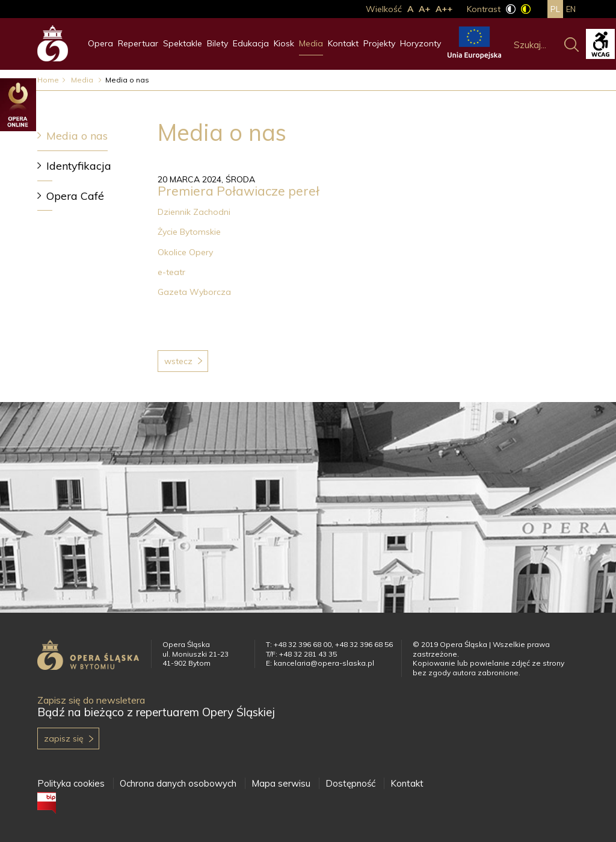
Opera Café (75, 196)
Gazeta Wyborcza (194, 292)
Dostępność (350, 783)
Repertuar (138, 43)
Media (311, 43)
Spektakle (183, 43)
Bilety (217, 43)
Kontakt (343, 43)
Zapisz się (64, 738)
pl (555, 9)
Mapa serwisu (281, 783)
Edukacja (251, 43)
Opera (100, 43)
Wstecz (178, 361)
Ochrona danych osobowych (178, 783)
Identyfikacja (79, 166)
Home (48, 80)
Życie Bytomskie (192, 232)
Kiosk (284, 43)
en (571, 9)
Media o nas (77, 136)
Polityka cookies (71, 783)
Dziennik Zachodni (194, 212)
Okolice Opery (185, 252)
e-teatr (171, 272)
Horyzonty (420, 43)
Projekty (379, 43)
